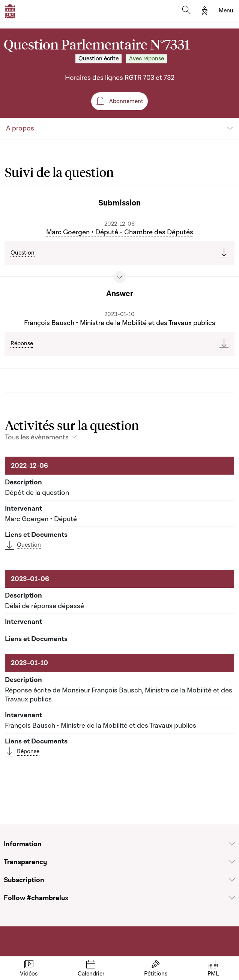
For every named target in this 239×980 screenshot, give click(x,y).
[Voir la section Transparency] (232, 862)
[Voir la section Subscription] (232, 880)
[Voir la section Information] (232, 844)
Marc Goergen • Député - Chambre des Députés (120, 232)
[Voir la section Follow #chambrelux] (232, 898)
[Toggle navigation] (226, 11)
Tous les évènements (37, 437)
